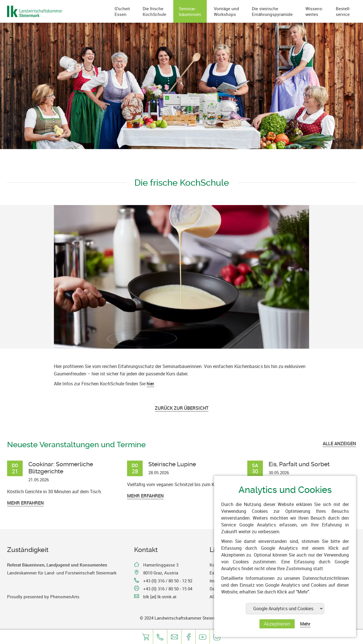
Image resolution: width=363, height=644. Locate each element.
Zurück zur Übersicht (182, 408)
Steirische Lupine (172, 464)
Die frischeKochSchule (154, 11)
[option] (181, 277)
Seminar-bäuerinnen (190, 11)
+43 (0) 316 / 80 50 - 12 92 (168, 581)
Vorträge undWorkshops (226, 11)
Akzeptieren (277, 624)
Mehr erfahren (25, 503)
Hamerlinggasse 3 (161, 565)
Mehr (305, 624)
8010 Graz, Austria (161, 573)
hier (150, 384)
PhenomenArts (65, 597)
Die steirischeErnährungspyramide (272, 11)
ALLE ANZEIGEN (339, 444)
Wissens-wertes (314, 11)
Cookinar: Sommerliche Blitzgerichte (61, 468)
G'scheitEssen (122, 11)
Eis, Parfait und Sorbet (299, 464)
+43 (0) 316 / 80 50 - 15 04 (168, 589)
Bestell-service (343, 11)
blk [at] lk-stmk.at (160, 597)
